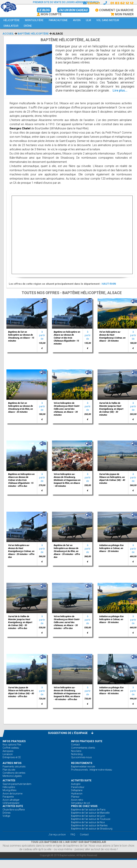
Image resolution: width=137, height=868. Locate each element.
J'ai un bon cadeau (73, 10)
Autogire (76, 784)
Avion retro (77, 800)
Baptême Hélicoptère (33, 34)
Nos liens (76, 751)
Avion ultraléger (11, 800)
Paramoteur (78, 787)
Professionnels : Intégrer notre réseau (92, 770)
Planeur (75, 797)
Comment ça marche (114, 10)
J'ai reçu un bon (57, 835)
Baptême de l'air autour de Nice (88, 822)
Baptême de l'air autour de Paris (88, 810)
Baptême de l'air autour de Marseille (90, 813)
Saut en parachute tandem (17, 784)
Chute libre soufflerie (14, 810)
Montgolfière (9, 790)
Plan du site (9, 770)
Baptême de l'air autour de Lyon (88, 816)
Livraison (8, 754)
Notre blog (77, 754)
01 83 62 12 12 (122, 3)
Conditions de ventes (14, 773)
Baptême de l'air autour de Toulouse (91, 819)
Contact (91, 3)
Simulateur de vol (80, 803)
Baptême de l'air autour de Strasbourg (92, 829)
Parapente (8, 797)
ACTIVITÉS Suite (81, 780)
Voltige (6, 816)
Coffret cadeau (11, 748)
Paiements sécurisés (14, 767)
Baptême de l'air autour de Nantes (89, 825)
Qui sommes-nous (81, 757)
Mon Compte (49, 14)
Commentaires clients (83, 748)
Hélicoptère (9, 787)
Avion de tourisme (13, 794)
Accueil (8, 34)
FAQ (73, 835)
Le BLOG (44, 10)
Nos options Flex (12, 745)
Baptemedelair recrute (83, 767)
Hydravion (77, 794)
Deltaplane (77, 790)
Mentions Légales (12, 776)
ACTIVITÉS (9, 780)
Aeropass (8, 751)
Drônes (7, 813)
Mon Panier (122, 14)
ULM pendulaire (11, 803)
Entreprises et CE (12, 757)
